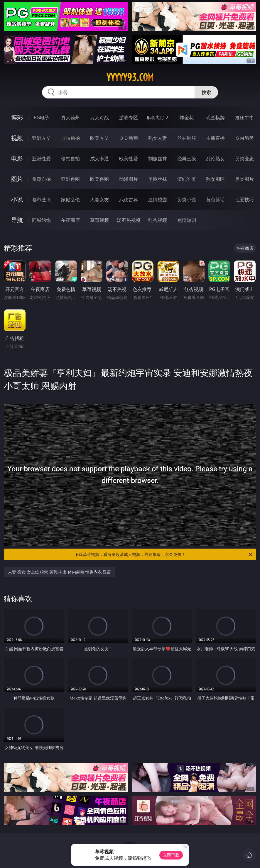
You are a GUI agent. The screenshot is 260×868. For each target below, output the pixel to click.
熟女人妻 (158, 138)
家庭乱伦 (70, 200)
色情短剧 (187, 220)
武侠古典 (129, 200)
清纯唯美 (187, 179)
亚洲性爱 (41, 159)
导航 (17, 220)
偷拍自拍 (70, 159)
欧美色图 (99, 179)
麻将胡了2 (157, 118)
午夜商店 (70, 220)
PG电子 (42, 118)
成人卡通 (99, 159)
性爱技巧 (244, 200)
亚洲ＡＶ (41, 138)
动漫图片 (129, 179)
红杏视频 (158, 220)
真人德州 (70, 118)
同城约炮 (41, 220)
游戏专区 (129, 118)
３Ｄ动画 (129, 138)
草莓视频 (99, 220)
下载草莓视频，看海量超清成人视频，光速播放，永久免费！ (164, 554)
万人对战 (99, 118)
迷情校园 (158, 200)
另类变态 (244, 159)
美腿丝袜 (158, 179)
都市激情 (41, 200)
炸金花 (187, 118)
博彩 (17, 117)
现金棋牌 (215, 118)
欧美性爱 (129, 159)
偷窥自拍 (41, 179)
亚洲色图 (70, 179)
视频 (17, 138)
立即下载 (171, 855)
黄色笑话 (215, 200)
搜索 (206, 92)
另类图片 (244, 179)
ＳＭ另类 (244, 138)
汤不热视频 (129, 220)
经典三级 (187, 159)
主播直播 (215, 138)
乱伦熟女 (215, 159)
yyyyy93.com (130, 77)
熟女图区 (215, 179)
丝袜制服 (187, 138)
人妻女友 (99, 200)
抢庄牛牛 (244, 118)
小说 (17, 199)
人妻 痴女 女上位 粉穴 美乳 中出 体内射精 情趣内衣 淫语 (59, 572)
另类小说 (187, 200)
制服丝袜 (158, 159)
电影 (17, 158)
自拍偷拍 (70, 138)
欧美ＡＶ (99, 138)
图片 (17, 179)
